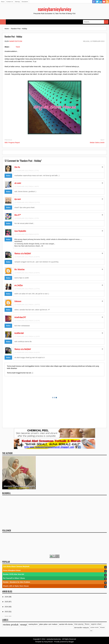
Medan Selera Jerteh (97, 143)
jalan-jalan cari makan (48, 624)
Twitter (97, 2)
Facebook (94, 2)
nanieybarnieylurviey (55, 9)
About (3, 2)
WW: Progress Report (12, 143)
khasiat (102, 627)
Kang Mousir (48, 642)
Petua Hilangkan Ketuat (12, 570)
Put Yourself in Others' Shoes (14, 578)
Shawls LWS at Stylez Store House (16, 586)
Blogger (71, 642)
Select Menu (3, 22)
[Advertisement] (54, 511)
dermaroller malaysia (81, 628)
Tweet (18, 47)
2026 (7, 597)
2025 (7, 602)
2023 (7, 612)
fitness (87, 624)
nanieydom (33, 624)
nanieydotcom (16, 41)
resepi (23, 625)
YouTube (104, 2)
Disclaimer (25, 2)
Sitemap (17, 2)
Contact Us (10, 2)
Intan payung (79, 624)
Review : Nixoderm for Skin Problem (16, 582)
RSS (107, 2)
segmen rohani (96, 624)
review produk (11, 625)
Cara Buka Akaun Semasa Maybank (16, 566)
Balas (8, 176)
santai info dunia (66, 624)
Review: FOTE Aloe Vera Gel (14, 574)
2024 (7, 607)
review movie (94, 627)
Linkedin (101, 2)
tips (91, 631)
